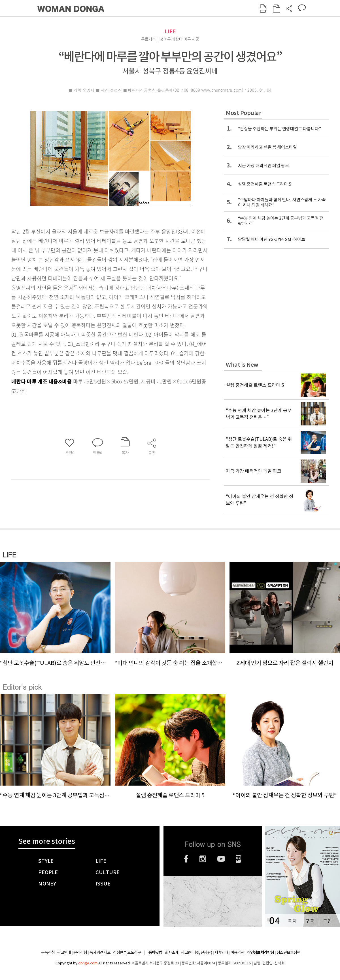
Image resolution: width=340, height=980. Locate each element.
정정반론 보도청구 (127, 952)
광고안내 (64, 952)
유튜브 (221, 859)
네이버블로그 (239, 859)
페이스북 (186, 859)
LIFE (170, 31)
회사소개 (172, 952)
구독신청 (48, 952)
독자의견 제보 (100, 952)
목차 (292, 921)
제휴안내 (221, 952)
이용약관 (237, 952)
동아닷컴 (155, 953)
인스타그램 (203, 859)
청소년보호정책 (288, 952)
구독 (310, 921)
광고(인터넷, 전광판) (196, 952)
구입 (327, 921)
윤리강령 (80, 952)
